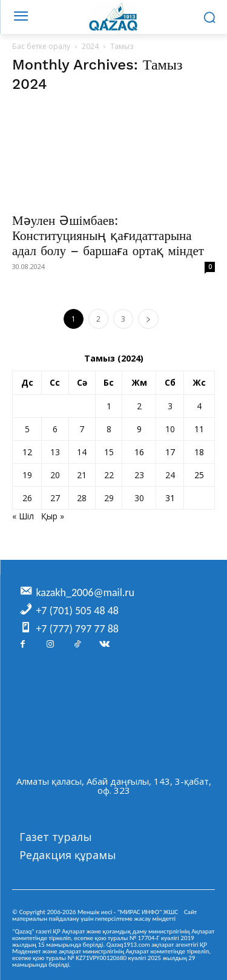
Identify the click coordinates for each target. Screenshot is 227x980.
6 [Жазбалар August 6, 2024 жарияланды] (55, 429)
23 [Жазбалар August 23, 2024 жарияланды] (139, 475)
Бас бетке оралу (41, 46)
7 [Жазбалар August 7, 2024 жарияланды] (82, 429)
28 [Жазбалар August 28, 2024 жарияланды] (82, 498)
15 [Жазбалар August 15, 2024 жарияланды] (109, 452)
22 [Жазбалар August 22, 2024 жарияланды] (109, 475)
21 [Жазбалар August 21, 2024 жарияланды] (82, 475)
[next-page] (148, 319)
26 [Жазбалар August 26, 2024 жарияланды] (27, 498)
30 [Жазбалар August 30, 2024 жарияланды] (139, 498)
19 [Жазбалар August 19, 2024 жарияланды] (27, 475)
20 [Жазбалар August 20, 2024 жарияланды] (55, 475)
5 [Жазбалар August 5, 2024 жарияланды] (27, 429)
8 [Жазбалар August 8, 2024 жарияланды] (109, 429)
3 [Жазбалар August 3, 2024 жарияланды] (170, 406)
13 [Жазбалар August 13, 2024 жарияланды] (55, 452)
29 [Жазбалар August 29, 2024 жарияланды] (109, 498)
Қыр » (53, 516)
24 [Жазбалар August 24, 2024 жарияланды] (170, 475)
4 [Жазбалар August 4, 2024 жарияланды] (199, 406)
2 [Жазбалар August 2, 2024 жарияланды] (139, 406)
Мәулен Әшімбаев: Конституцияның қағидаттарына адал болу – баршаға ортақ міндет (108, 235)
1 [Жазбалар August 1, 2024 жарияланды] (109, 406)
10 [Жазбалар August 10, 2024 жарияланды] (170, 429)
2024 (90, 46)
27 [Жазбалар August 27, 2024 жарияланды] (55, 498)
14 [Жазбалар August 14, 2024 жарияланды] (82, 452)
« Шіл (23, 516)
